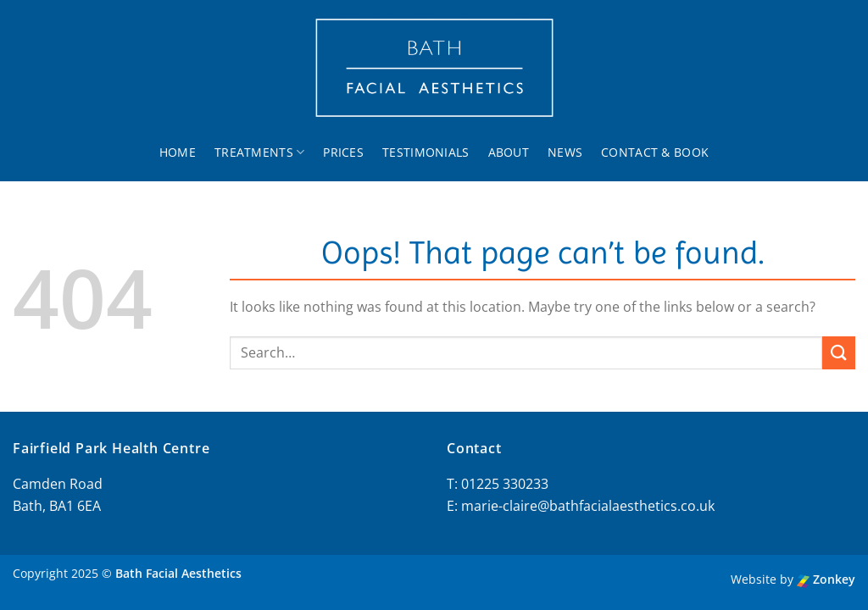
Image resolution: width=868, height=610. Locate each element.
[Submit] (839, 353)
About (509, 152)
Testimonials (426, 152)
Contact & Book (655, 152)
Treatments (259, 152)
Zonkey (826, 579)
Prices (343, 152)
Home (178, 152)
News (565, 152)
